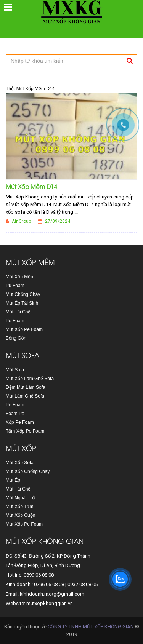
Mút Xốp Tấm (19, 507)
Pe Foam (15, 321)
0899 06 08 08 (39, 575)
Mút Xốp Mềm (20, 277)
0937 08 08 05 (83, 584)
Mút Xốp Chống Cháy (28, 471)
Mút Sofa (15, 370)
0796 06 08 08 (49, 584)
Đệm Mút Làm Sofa (26, 387)
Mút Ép (13, 480)
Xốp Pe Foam (20, 422)
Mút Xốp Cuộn (20, 515)
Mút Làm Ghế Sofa (25, 396)
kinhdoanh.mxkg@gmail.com (52, 594)
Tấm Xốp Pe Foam (25, 431)
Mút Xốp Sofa (20, 463)
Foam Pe (15, 414)
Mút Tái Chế (18, 312)
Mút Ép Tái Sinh (22, 303)
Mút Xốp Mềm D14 (31, 186)
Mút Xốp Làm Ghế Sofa (30, 379)
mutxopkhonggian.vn (50, 603)
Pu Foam (15, 286)
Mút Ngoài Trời (21, 498)
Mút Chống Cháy (23, 294)
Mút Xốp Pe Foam (24, 329)
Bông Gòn (16, 338)
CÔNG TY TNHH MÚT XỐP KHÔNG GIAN (91, 627)
